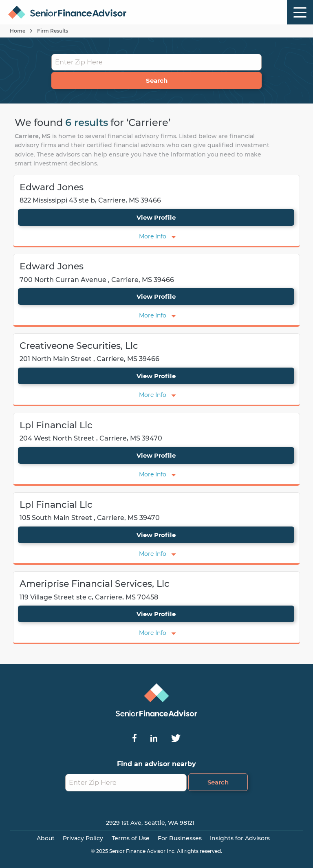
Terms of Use (131, 838)
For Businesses (180, 838)
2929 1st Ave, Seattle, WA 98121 (150, 823)
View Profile (156, 217)
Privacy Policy (83, 838)
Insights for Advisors (240, 838)
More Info (153, 236)
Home (18, 31)
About (46, 838)
